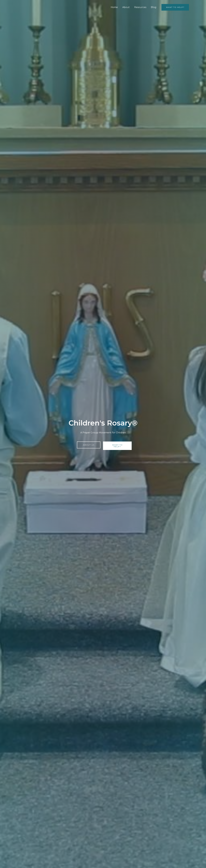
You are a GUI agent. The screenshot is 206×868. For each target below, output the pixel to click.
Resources (140, 7)
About (126, 7)
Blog (154, 7)
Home (114, 7)
